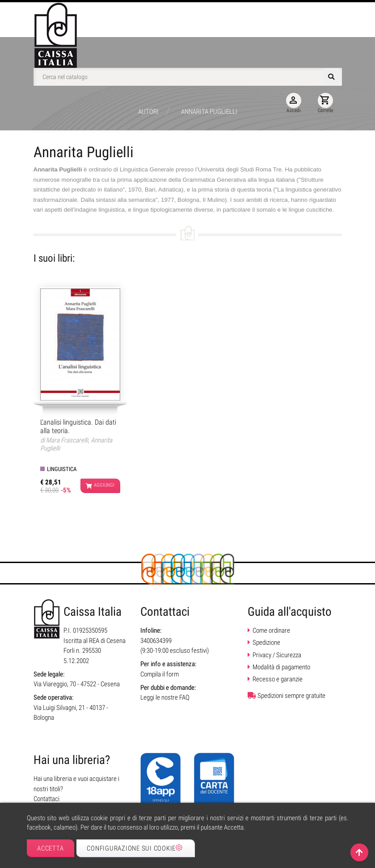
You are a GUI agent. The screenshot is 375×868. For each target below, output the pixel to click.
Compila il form (160, 674)
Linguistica (62, 469)
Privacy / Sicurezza (277, 655)
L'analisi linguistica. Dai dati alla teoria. (78, 426)
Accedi (294, 103)
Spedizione (266, 643)
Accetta (50, 848)
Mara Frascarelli (67, 440)
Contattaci (46, 799)
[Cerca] (188, 77)
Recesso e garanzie (278, 679)
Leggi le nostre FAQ (165, 697)
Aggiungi (100, 486)
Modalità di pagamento (281, 667)
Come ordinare (271, 630)
